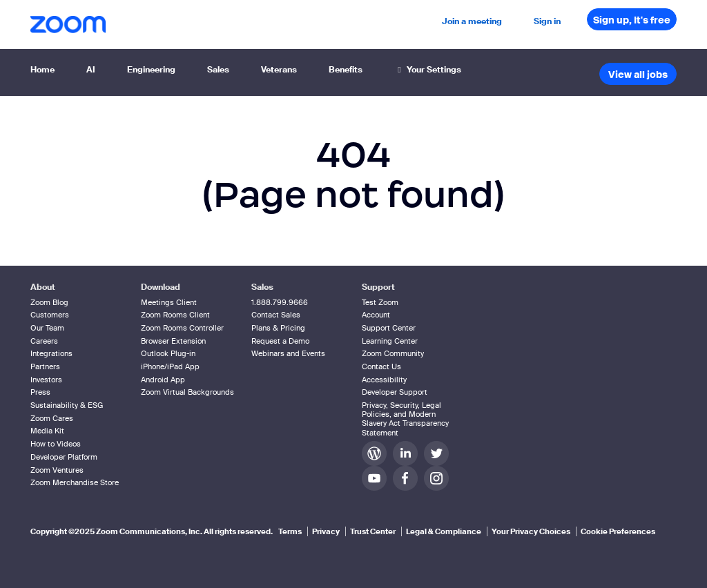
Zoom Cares (52, 418)
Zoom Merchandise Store (75, 482)
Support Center (389, 328)
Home (42, 70)
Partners (45, 366)
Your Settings (428, 70)
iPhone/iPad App (170, 366)
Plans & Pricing (278, 328)
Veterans (279, 70)
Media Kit (47, 431)
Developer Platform (64, 457)
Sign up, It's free (632, 20)
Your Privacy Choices (531, 531)
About (43, 287)
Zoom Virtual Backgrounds (187, 392)
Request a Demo (280, 341)
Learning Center (390, 341)
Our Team (47, 328)
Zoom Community (393, 353)
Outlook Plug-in (168, 353)
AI (91, 70)
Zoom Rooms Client (175, 315)
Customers (50, 315)
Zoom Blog (49, 302)
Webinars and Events (288, 353)
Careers (44, 341)
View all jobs (638, 75)
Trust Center (373, 531)
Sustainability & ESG (67, 405)
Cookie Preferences (618, 531)
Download (161, 287)
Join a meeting (472, 21)
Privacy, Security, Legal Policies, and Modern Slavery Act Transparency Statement (405, 419)
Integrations (51, 353)
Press (40, 392)
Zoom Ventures (57, 470)
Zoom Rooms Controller (182, 328)
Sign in (547, 21)
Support (378, 287)
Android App (163, 380)
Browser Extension (173, 341)
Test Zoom (380, 302)
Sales (218, 70)
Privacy (326, 531)
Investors (46, 380)
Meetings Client (169, 302)
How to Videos (56, 444)
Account (376, 315)
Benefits (346, 70)
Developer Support (395, 392)
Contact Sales (276, 315)
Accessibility (384, 380)
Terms (290, 531)
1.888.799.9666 (280, 302)
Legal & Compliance (444, 531)
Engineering (151, 70)
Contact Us (381, 366)
